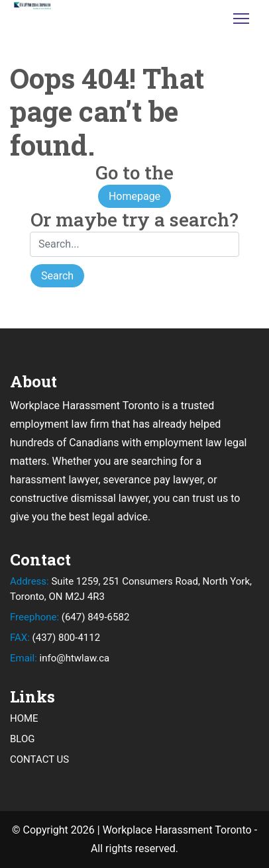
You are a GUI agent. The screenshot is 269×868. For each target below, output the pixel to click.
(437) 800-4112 (55, 638)
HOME (24, 718)
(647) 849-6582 (70, 617)
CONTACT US (39, 759)
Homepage (134, 196)
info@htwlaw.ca (60, 658)
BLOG (23, 739)
